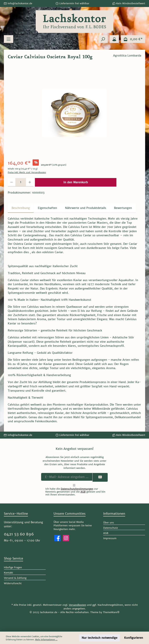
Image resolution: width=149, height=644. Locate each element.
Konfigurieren (134, 638)
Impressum (110, 538)
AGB (83, 492)
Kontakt (8, 573)
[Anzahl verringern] (12, 182)
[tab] (21, 208)
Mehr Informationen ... (46, 640)
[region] (74, 113)
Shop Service (13, 558)
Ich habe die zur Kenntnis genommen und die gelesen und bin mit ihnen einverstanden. (75, 492)
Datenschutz (111, 528)
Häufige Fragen (13, 567)
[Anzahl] (21, 182)
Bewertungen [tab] (123, 208)
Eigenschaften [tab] (47, 208)
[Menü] (9, 39)
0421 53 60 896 (19, 534)
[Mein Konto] (114, 39)
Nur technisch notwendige (100, 638)
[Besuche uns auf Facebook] (57, 538)
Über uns (109, 523)
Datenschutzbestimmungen (77, 489)
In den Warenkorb (76, 182)
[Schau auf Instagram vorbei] (66, 538)
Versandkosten (78, 605)
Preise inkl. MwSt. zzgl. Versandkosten (27, 172)
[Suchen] (103, 39)
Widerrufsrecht (13, 583)
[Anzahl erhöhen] (30, 182)
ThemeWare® (111, 612)
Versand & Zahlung (15, 578)
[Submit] (100, 477)
